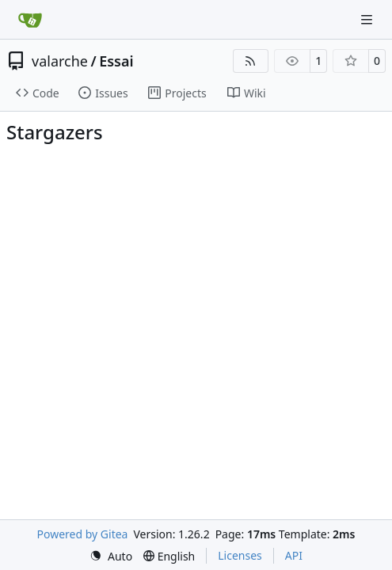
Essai (116, 61)
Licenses (240, 555)
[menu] (111, 556)
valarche (60, 61)
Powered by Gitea (83, 534)
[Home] (30, 20)
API (294, 555)
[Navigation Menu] (368, 19)
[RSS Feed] (251, 61)
